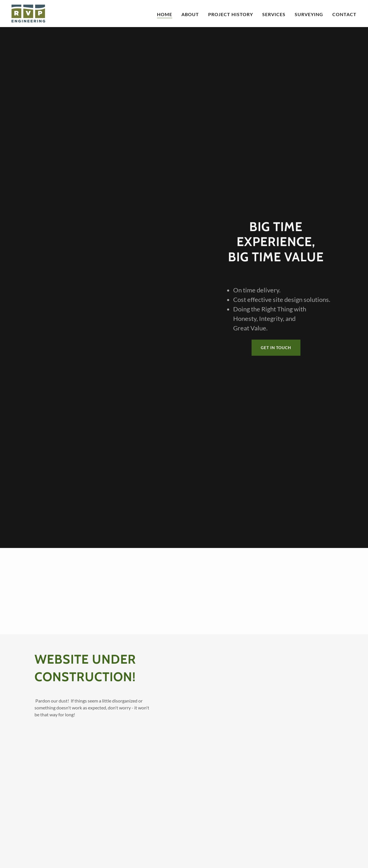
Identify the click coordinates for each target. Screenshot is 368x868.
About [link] (190, 14)
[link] (28, 13)
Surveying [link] (309, 14)
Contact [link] (344, 14)
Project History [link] (231, 14)
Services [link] (274, 14)
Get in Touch (276, 348)
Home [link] (165, 14)
